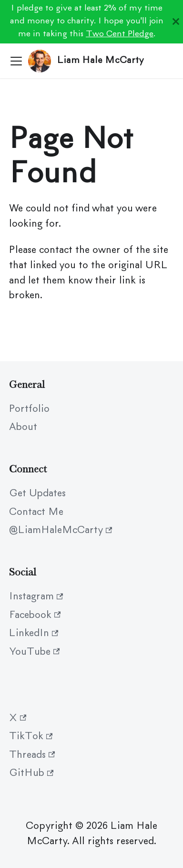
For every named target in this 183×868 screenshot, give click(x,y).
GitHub (31, 774)
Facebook (35, 616)
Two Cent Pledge (120, 34)
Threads (32, 755)
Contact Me (36, 512)
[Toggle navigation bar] (16, 61)
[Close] (176, 22)
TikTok (31, 737)
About (23, 428)
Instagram (36, 597)
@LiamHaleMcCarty (61, 531)
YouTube (34, 652)
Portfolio (29, 409)
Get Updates (37, 494)
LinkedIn (34, 634)
